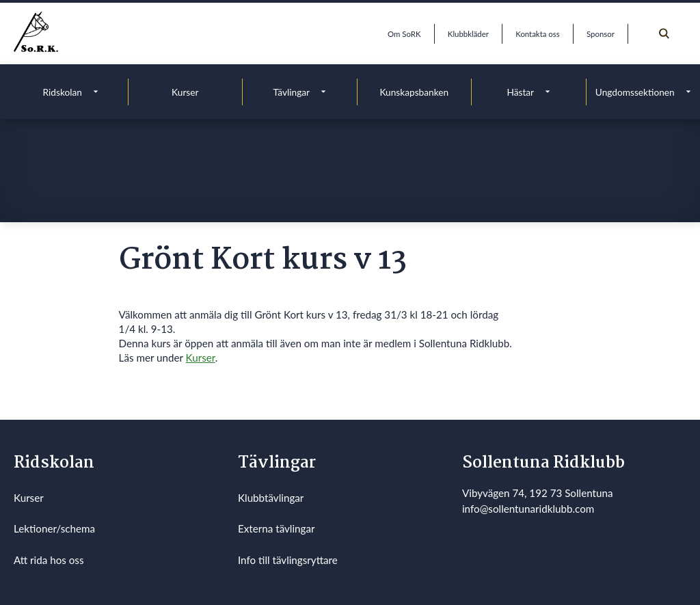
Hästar (520, 92)
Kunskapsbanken (414, 92)
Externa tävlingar (277, 528)
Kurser (185, 92)
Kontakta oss (537, 34)
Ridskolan (63, 92)
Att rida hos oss (49, 560)
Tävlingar (291, 92)
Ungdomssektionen (635, 92)
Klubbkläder (468, 34)
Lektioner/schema (54, 528)
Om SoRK (404, 34)
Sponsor (601, 34)
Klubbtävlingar (271, 498)
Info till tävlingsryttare (288, 560)
